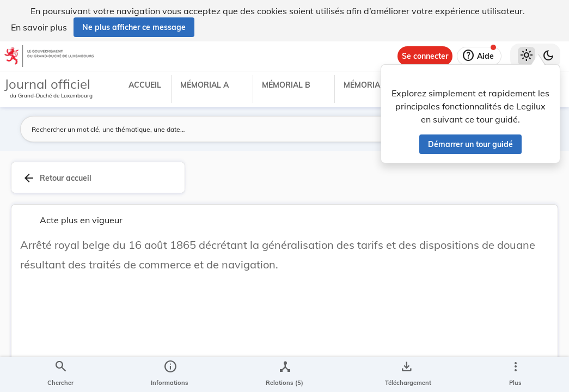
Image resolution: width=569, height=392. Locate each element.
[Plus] (515, 375)
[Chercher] (60, 375)
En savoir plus (39, 27)
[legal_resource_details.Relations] (284, 375)
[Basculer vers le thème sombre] (548, 56)
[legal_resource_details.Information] (170, 375)
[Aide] (479, 56)
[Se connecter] (425, 56)
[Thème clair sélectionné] (527, 56)
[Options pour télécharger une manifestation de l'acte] (406, 375)
